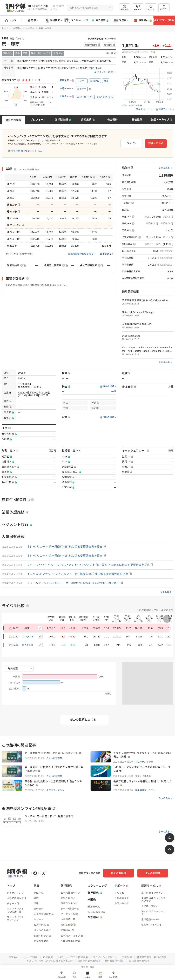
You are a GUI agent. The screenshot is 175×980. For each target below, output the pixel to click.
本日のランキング (144, 762)
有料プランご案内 (164, 20)
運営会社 (14, 957)
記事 (32, 21)
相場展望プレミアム (145, 790)
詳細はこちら (156, 143)
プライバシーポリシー (105, 957)
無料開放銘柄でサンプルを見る (25, 151)
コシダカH (28, 637)
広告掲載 (48, 957)
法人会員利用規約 (139, 961)
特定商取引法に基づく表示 (152, 957)
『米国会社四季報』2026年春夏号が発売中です (42, 6)
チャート (138, 8)
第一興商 (30, 28)
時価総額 (13, 668)
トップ (11, 20)
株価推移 (137, 120)
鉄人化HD (28, 645)
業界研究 (100, 20)
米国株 (121, 21)
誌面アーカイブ (160, 120)
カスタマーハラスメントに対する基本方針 (50, 961)
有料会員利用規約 (115, 961)
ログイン (164, 8)
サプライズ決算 (143, 776)
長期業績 (86, 120)
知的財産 (127, 957)
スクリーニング (77, 20)
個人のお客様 (119, 873)
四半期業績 (61, 120)
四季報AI (143, 21)
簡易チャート (143, 109)
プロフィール (38, 120)
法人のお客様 (153, 873)
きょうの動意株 (54, 758)
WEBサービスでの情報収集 (73, 957)
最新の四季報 (14, 120)
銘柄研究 (54, 21)
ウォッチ (151, 8)
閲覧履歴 (125, 8)
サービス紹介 (31, 957)
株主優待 (112, 120)
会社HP (110, 53)
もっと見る (164, 168)
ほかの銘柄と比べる (83, 720)
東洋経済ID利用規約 (89, 961)
